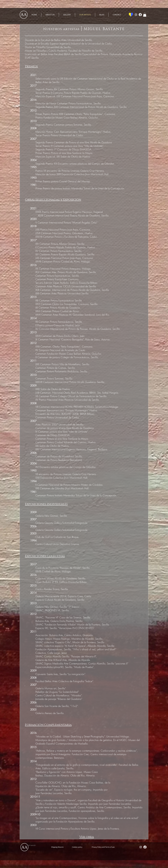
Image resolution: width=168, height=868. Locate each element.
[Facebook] (140, 15)
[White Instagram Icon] (136, 15)
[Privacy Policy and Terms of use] (103, 847)
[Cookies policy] (77, 847)
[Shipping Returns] (57, 847)
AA (24, 14)
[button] (145, 15)
